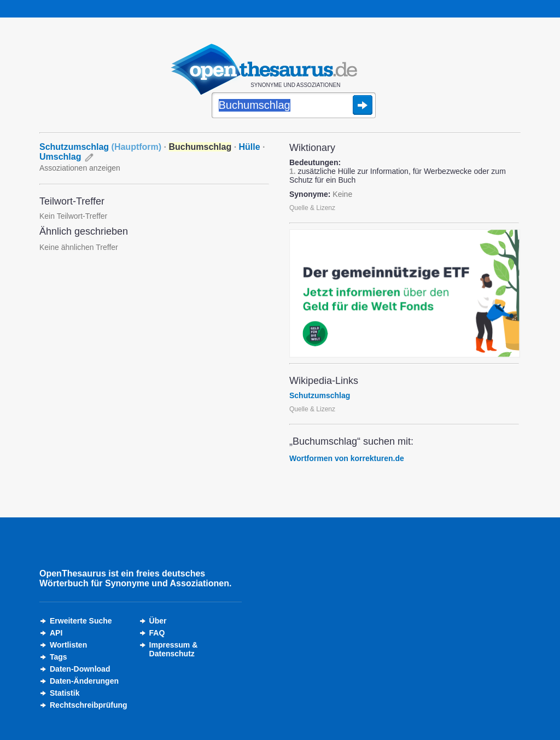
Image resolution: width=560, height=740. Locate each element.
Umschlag (60, 157)
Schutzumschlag (100, 147)
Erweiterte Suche (81, 621)
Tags (59, 657)
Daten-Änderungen (84, 681)
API (56, 633)
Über (158, 621)
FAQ (157, 633)
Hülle (250, 147)
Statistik (65, 693)
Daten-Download (80, 669)
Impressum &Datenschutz (174, 649)
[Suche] (294, 106)
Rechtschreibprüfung (89, 705)
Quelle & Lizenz (312, 208)
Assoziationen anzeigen (80, 168)
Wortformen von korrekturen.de (347, 458)
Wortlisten (68, 645)
